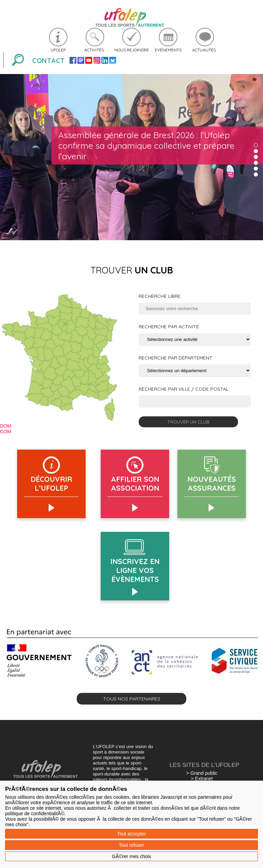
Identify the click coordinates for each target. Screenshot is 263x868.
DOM (6, 426)
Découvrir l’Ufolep (51, 484)
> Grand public (202, 773)
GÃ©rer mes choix (132, 856)
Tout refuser (131, 845)
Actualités (204, 50)
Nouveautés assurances (212, 484)
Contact (48, 60)
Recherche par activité (169, 327)
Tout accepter (131, 834)
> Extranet (202, 779)
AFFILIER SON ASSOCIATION (135, 484)
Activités (94, 50)
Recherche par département (176, 358)
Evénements (168, 50)
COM (6, 431)
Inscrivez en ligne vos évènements (135, 570)
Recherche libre (160, 296)
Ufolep (58, 50)
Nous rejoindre (132, 50)
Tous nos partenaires (132, 699)
